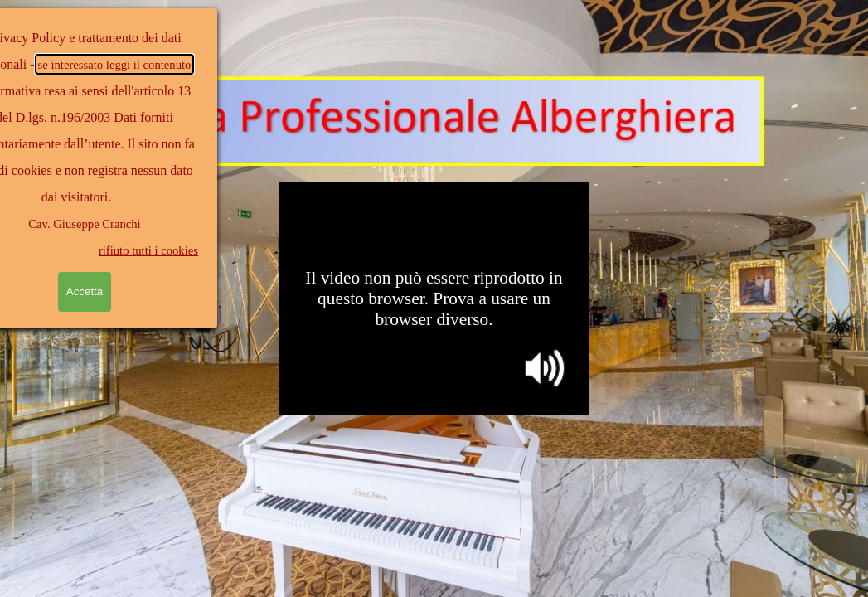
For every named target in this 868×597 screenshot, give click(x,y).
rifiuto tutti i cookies (110, 250)
